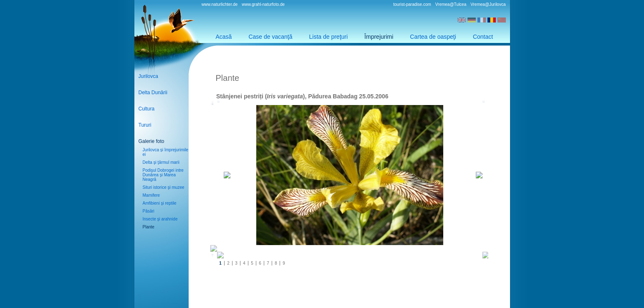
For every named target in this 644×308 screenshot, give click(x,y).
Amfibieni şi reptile (160, 203)
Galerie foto (152, 141)
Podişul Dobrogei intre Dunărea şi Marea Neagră (163, 175)
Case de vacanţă (270, 37)
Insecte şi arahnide (160, 219)
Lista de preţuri (329, 37)
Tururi (145, 125)
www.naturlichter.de (220, 4)
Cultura (147, 109)
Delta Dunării (153, 93)
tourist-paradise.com (412, 4)
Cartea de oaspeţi (433, 37)
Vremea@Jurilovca (488, 4)
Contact (483, 37)
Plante (149, 227)
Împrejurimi (379, 37)
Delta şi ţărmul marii (161, 162)
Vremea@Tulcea (451, 4)
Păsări (149, 211)
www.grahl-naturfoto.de (263, 4)
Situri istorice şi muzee (164, 187)
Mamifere (152, 195)
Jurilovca (148, 76)
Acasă (224, 37)
